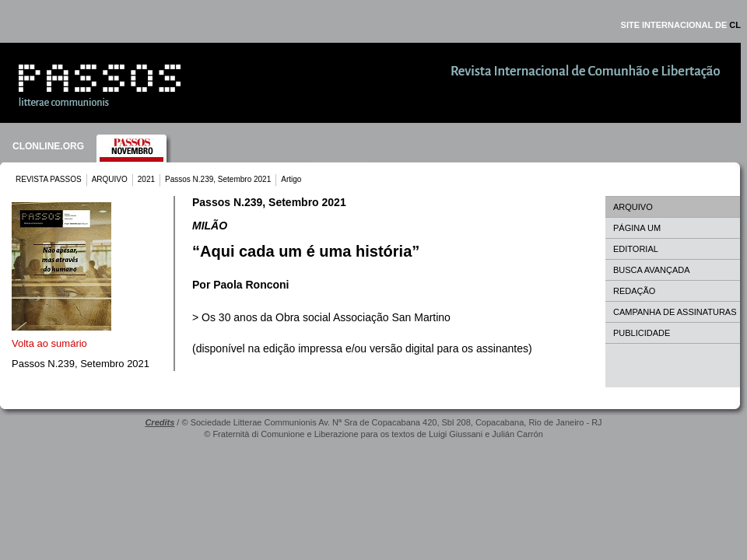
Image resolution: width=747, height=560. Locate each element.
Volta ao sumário (49, 343)
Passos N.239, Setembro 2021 (218, 179)
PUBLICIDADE (642, 333)
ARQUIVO (110, 179)
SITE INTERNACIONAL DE (681, 25)
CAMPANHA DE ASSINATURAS (675, 312)
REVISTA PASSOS (49, 179)
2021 (146, 179)
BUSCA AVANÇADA (652, 270)
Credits (160, 422)
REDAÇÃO (634, 291)
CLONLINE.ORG (48, 146)
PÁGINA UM (637, 228)
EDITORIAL (636, 249)
